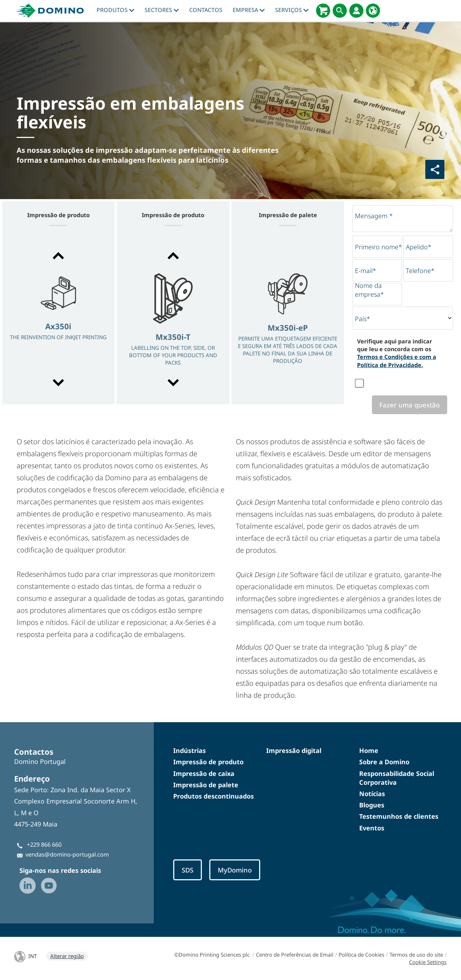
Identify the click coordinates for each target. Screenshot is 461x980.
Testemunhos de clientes (399, 816)
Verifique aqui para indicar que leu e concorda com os (397, 353)
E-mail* (366, 271)
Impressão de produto (208, 762)
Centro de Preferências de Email (295, 955)
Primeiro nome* (378, 247)
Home (369, 750)
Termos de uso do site (416, 955)
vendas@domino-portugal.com (67, 854)
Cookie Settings (428, 962)
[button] (58, 256)
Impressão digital (294, 750)
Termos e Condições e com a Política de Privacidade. (397, 361)
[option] (58, 320)
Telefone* (420, 271)
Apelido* (419, 247)
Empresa (249, 10)
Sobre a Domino (384, 762)
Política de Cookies (361, 955)
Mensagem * (374, 216)
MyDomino (235, 870)
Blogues (372, 805)
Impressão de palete (206, 785)
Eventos (372, 828)
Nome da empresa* (369, 290)
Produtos (115, 10)
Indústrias (189, 750)
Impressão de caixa (204, 773)
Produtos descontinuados (214, 796)
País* (363, 319)
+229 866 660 (44, 845)
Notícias (372, 794)
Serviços (292, 10)
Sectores (162, 10)
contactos (206, 10)
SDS (188, 870)
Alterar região (67, 956)
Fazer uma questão (410, 405)
